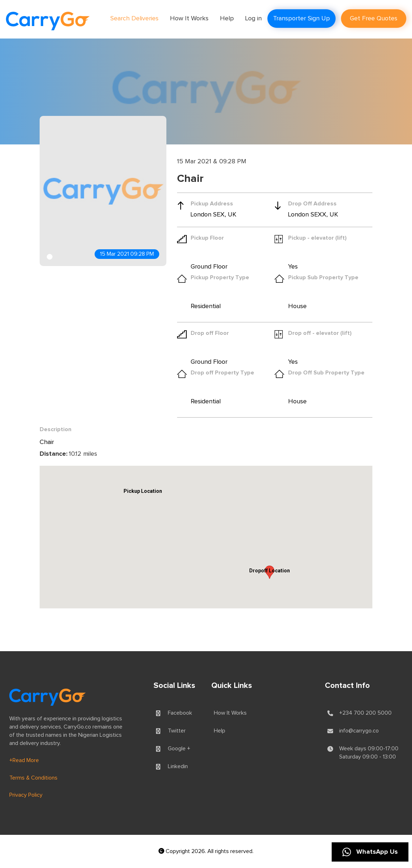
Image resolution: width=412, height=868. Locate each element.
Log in (253, 19)
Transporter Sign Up (302, 19)
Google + (179, 749)
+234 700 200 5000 (365, 713)
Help (227, 19)
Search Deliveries (134, 19)
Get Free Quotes (374, 19)
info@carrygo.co (359, 731)
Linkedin (178, 766)
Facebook (180, 713)
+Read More (24, 760)
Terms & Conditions (33, 778)
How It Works (189, 19)
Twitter (177, 731)
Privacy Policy (26, 795)
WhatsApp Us (370, 852)
